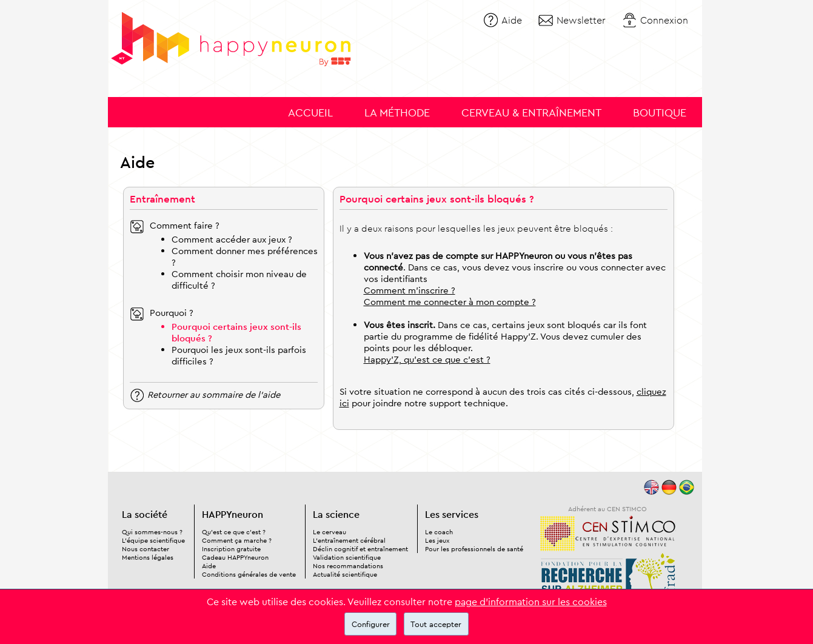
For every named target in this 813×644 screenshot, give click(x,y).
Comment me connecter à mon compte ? (450, 302)
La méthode (397, 112)
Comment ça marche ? (237, 540)
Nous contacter (146, 549)
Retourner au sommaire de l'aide (214, 394)
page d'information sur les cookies (531, 602)
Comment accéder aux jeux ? (232, 239)
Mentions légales (148, 557)
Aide (512, 20)
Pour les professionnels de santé (474, 549)
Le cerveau (330, 532)
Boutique (660, 112)
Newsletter (581, 20)
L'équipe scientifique (153, 540)
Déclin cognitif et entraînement (360, 549)
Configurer (371, 624)
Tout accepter (436, 624)
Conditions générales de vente (249, 574)
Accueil (310, 112)
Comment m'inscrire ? (410, 290)
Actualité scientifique (345, 574)
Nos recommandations (348, 566)
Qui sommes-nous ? (152, 532)
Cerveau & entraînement (531, 112)
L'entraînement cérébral (349, 540)
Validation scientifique (347, 557)
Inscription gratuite (231, 549)
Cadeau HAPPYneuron (235, 557)
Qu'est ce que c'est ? (234, 532)
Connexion (664, 20)
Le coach (439, 532)
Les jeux (437, 540)
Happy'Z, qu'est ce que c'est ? (427, 359)
